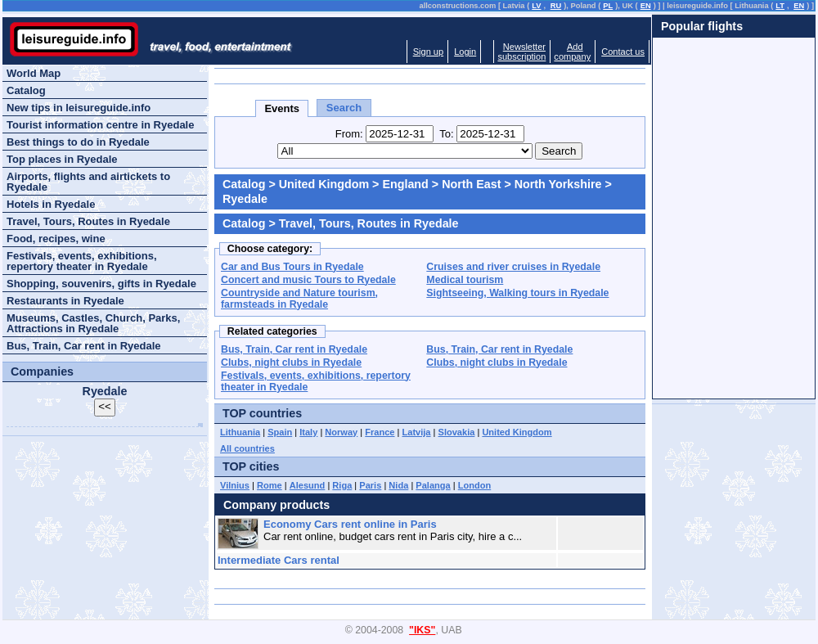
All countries (247, 448)
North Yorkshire (558, 184)
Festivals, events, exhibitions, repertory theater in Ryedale (82, 261)
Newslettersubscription (521, 52)
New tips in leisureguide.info (79, 108)
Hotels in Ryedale (51, 204)
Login (465, 52)
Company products (276, 505)
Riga (342, 485)
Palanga (433, 485)
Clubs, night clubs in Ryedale (291, 363)
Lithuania (240, 432)
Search (344, 108)
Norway (341, 432)
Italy (308, 432)
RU (556, 6)
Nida (398, 485)
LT (780, 6)
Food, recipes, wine (56, 239)
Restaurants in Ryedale (65, 301)
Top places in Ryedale (62, 159)
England (405, 184)
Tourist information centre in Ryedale (100, 125)
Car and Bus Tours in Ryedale (292, 267)
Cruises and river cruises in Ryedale (513, 267)
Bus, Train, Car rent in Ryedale (294, 349)
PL (608, 6)
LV (536, 6)
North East (471, 184)
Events (282, 108)
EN (646, 6)
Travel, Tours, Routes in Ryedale (88, 221)
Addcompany (572, 52)
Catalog (244, 184)
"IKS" (422, 630)
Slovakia (457, 432)
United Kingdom (324, 184)
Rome (270, 485)
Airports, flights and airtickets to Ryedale (88, 182)
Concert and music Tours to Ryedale (308, 280)
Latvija (417, 432)
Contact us (623, 52)
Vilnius (235, 485)
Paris (370, 485)
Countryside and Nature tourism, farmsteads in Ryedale (299, 299)
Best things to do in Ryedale (78, 142)
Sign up (428, 52)
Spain (280, 432)
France (380, 432)
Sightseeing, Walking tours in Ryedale (517, 293)
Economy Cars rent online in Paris (350, 524)
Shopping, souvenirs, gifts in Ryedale (101, 284)
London (475, 485)
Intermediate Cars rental (279, 560)
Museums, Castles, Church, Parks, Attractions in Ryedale (93, 323)
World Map (34, 73)
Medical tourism (465, 280)
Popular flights (702, 26)
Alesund (308, 485)
